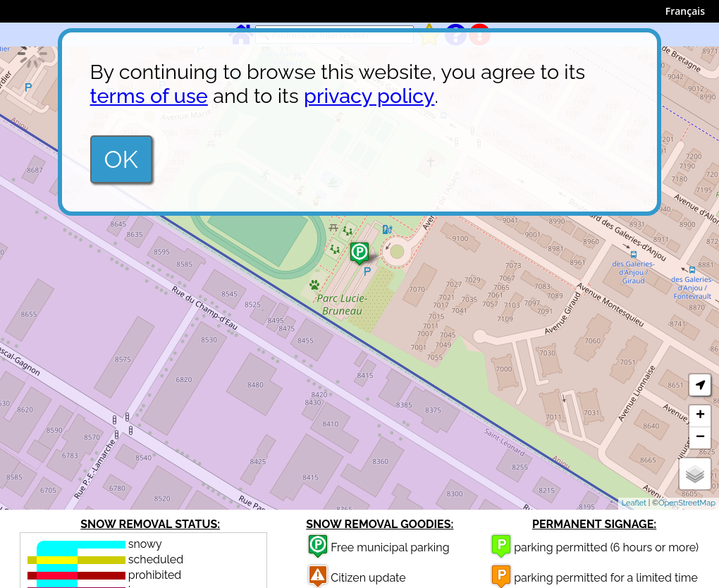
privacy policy (369, 96)
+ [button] (700, 416)
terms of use (149, 96)
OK (121, 159)
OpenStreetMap (687, 503)
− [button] (700, 438)
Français (685, 11)
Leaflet (634, 503)
